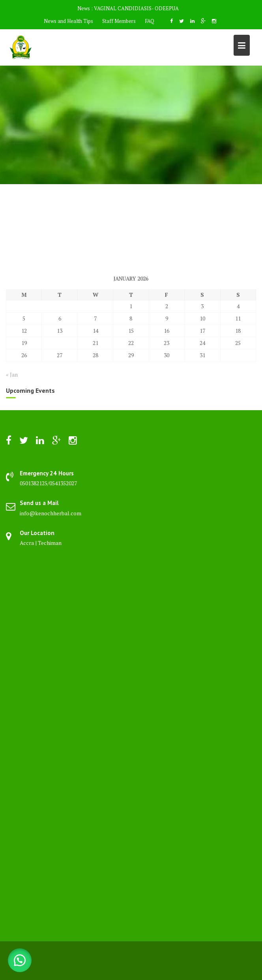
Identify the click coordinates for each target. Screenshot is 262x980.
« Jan (12, 374)
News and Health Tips (68, 21)
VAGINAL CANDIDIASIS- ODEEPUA (136, 8)
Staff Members (119, 21)
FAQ (150, 21)
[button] (20, 960)
